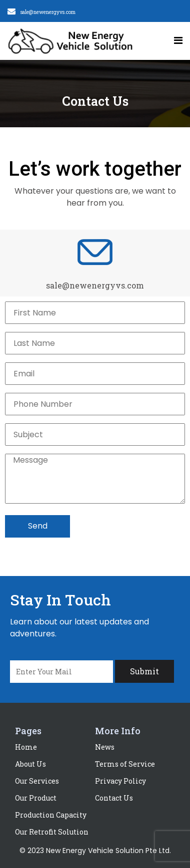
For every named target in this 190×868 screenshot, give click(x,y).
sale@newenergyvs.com (48, 12)
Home (26, 747)
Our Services (37, 781)
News (105, 747)
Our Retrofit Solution (52, 832)
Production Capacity (51, 815)
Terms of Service (125, 764)
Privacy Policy (120, 781)
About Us (30, 764)
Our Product (36, 798)
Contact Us (114, 798)
